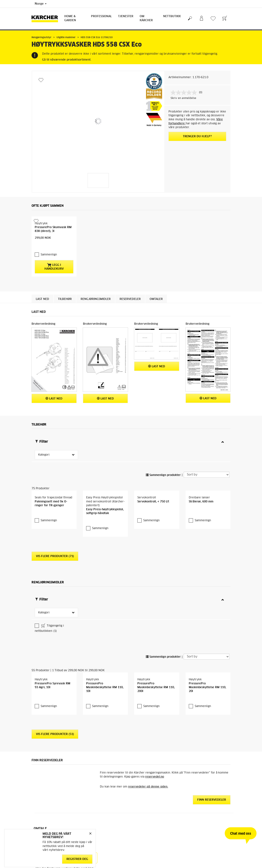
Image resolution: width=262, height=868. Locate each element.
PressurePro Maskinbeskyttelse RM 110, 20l (207, 718)
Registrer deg (77, 859)
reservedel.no (155, 807)
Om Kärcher (146, 18)
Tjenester (126, 16)
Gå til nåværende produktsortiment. (67, 60)
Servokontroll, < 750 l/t (153, 532)
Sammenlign (49, 266)
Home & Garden (70, 18)
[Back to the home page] (46, 19)
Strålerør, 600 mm (201, 532)
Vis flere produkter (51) (55, 765)
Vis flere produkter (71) (55, 587)
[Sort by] (207, 485)
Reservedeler (130, 310)
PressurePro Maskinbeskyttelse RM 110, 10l (105, 718)
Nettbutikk (172, 16)
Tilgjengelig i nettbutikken (49, 659)
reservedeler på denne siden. (148, 817)
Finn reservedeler (212, 830)
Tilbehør (65, 310)
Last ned (42, 310)
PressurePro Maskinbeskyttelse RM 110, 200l (156, 718)
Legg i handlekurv (54, 277)
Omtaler (156, 310)
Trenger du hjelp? (197, 137)
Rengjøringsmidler (96, 310)
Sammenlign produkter (163, 486)
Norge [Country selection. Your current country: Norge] (41, 4)
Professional (101, 16)
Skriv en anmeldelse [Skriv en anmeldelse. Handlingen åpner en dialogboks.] (183, 98)
